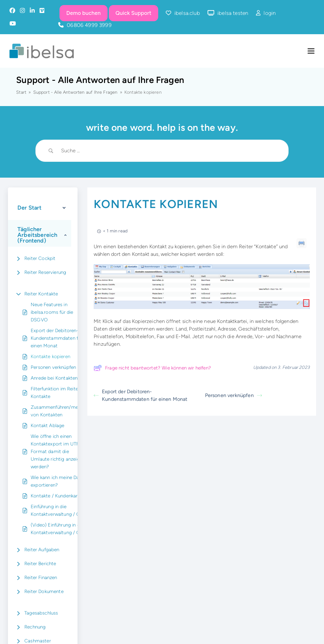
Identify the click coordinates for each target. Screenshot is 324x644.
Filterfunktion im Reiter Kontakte (55, 393)
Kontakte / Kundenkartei (57, 496)
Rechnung (35, 627)
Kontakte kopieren (50, 357)
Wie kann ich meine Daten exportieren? (59, 481)
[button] (311, 51)
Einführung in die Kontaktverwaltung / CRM (59, 510)
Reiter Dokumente (44, 591)
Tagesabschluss (41, 613)
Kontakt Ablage (47, 426)
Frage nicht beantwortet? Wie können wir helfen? (152, 368)
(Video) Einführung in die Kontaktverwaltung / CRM (59, 529)
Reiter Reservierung (45, 272)
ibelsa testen (233, 13)
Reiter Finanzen (41, 578)
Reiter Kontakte (41, 294)
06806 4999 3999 (89, 25)
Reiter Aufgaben (42, 550)
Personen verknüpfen (53, 367)
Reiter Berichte (40, 564)
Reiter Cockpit (40, 258)
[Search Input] (170, 151)
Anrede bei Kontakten (54, 378)
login (270, 13)
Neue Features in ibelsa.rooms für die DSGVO (52, 312)
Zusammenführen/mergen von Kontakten (59, 411)
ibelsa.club (187, 13)
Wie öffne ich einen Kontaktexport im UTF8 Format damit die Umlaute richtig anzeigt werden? (56, 451)
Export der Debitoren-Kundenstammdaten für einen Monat (56, 338)
